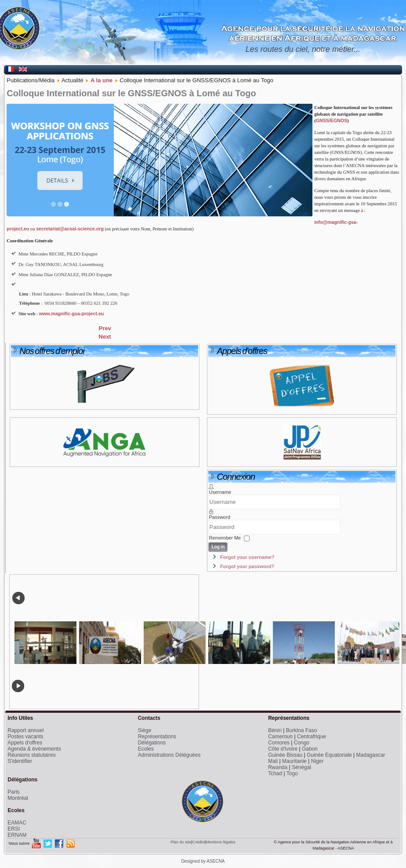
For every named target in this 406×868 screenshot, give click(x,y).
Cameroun (280, 737)
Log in (218, 547)
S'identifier (20, 761)
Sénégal (301, 767)
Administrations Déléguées (169, 755)
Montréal (18, 798)
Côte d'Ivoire (283, 749)
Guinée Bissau (285, 755)
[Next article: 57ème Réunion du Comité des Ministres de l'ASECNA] (105, 337)
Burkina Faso (302, 730)
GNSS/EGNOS (332, 120)
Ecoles (146, 749)
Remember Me (225, 538)
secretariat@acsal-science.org (70, 229)
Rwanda (278, 767)
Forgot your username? (247, 557)
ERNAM (17, 835)
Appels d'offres (25, 743)
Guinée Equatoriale (329, 755)
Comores (279, 743)
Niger (317, 761)
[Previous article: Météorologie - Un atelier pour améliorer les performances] (105, 328)
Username (220, 492)
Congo (302, 743)
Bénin (275, 730)
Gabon (310, 749)
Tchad (275, 773)
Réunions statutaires (31, 755)
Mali (273, 761)
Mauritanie (294, 761)
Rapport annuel (25, 730)
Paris (13, 792)
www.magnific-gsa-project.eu (72, 314)
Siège (145, 730)
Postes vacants (25, 737)
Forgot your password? (247, 566)
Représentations (157, 737)
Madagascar (371, 755)
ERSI (14, 829)
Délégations (152, 743)
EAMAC (17, 823)
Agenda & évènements (34, 749)
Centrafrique (312, 737)
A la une (101, 80)
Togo (292, 773)
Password (219, 517)
